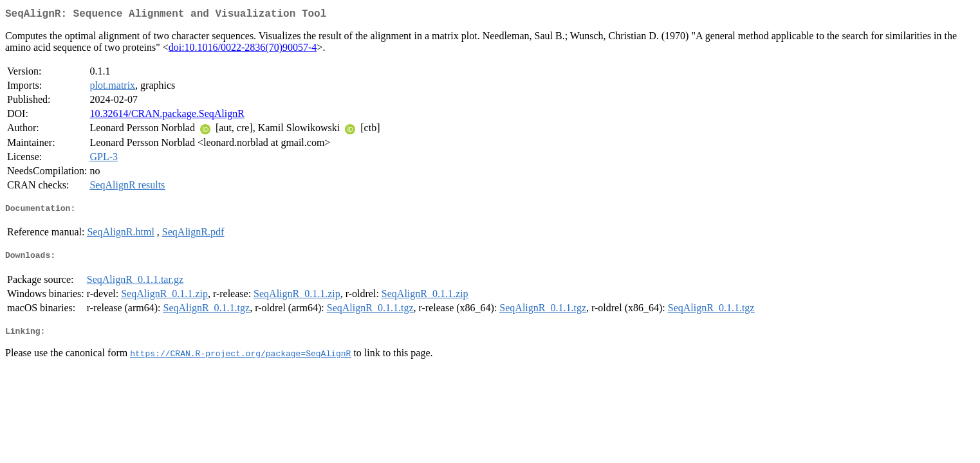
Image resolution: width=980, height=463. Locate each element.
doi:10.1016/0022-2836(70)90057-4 (243, 50)
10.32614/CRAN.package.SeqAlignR (167, 116)
